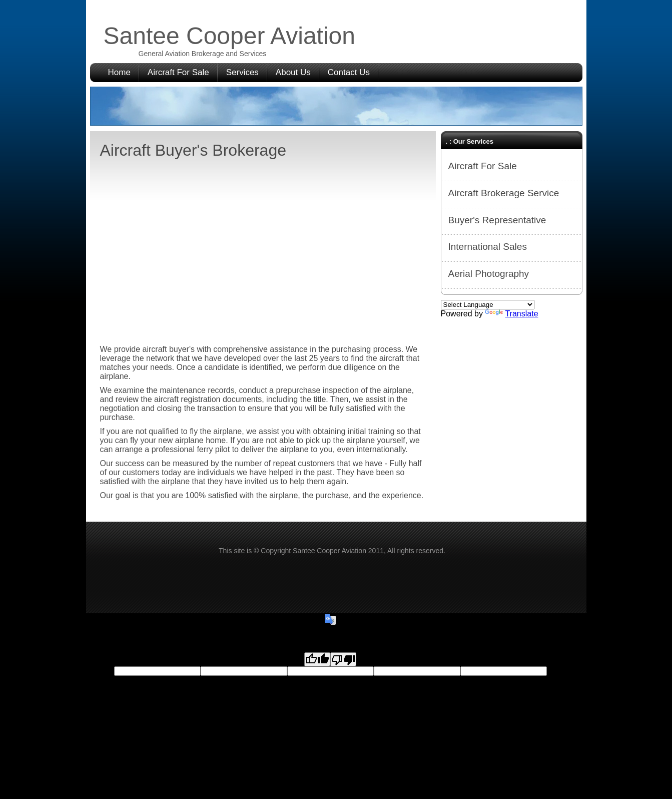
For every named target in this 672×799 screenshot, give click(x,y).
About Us (293, 72)
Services (242, 72)
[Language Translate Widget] (488, 305)
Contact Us (349, 72)
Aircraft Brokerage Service (504, 193)
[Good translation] (317, 659)
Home (119, 72)
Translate (511, 314)
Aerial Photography (489, 274)
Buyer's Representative (497, 220)
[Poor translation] (343, 659)
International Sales (488, 247)
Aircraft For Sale (178, 72)
